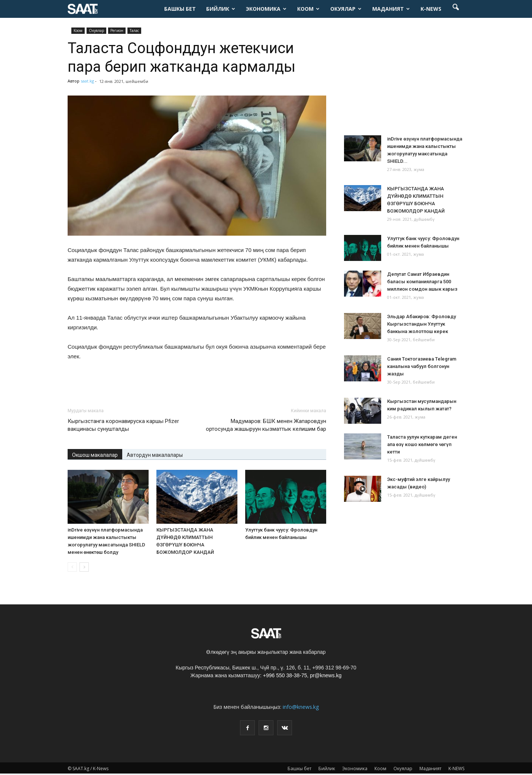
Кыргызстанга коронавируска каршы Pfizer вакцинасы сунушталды (123, 425)
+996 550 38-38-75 (285, 675)
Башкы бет (180, 9)
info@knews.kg (301, 707)
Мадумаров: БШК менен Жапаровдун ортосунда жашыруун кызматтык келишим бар (266, 425)
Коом (308, 9)
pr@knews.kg (326, 675)
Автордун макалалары (155, 455)
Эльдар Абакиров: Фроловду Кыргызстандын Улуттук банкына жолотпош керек (421, 324)
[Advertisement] (197, 382)
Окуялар (346, 9)
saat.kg (87, 81)
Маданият (391, 9)
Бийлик (221, 9)
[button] (455, 9)
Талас (134, 30)
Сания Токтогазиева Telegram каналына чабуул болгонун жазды (422, 366)
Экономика (266, 9)
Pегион (117, 30)
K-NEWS (431, 9)
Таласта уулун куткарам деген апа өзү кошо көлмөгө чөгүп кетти (422, 444)
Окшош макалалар (95, 455)
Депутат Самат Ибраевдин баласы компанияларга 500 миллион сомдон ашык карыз (422, 282)
